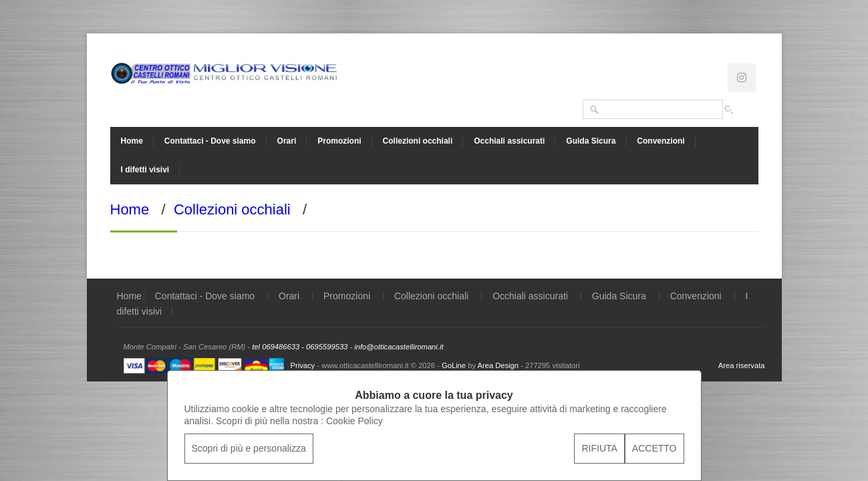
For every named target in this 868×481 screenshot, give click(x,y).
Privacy (303, 365)
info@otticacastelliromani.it (399, 347)
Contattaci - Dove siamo (210, 141)
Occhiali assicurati (509, 141)
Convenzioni (661, 141)
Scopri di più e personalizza (249, 448)
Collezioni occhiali (418, 141)
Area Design (498, 365)
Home (132, 141)
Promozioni (339, 141)
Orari (287, 141)
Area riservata (742, 365)
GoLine (454, 365)
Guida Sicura (591, 141)
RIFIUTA (599, 448)
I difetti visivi (145, 170)
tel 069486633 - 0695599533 (300, 347)
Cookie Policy (354, 421)
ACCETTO (655, 448)
